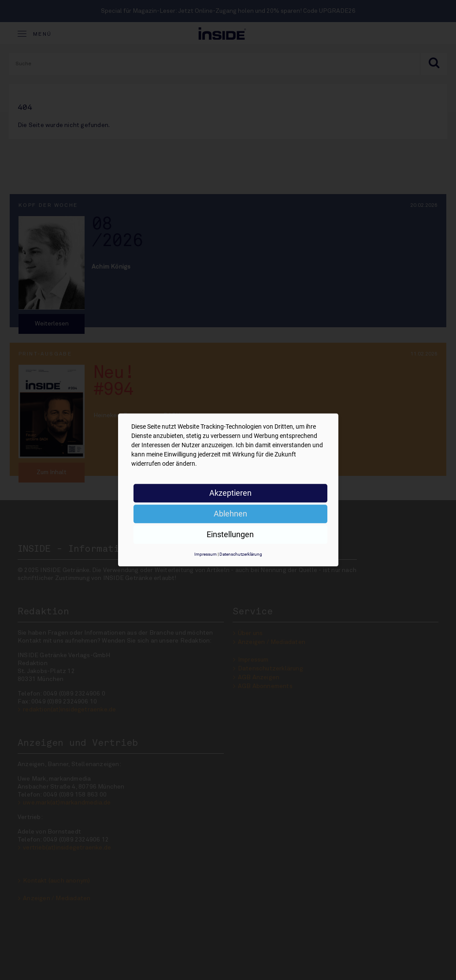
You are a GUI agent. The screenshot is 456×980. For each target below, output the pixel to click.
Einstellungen (230, 534)
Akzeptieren (230, 493)
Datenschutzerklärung (241, 554)
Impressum (206, 554)
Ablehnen (230, 514)
